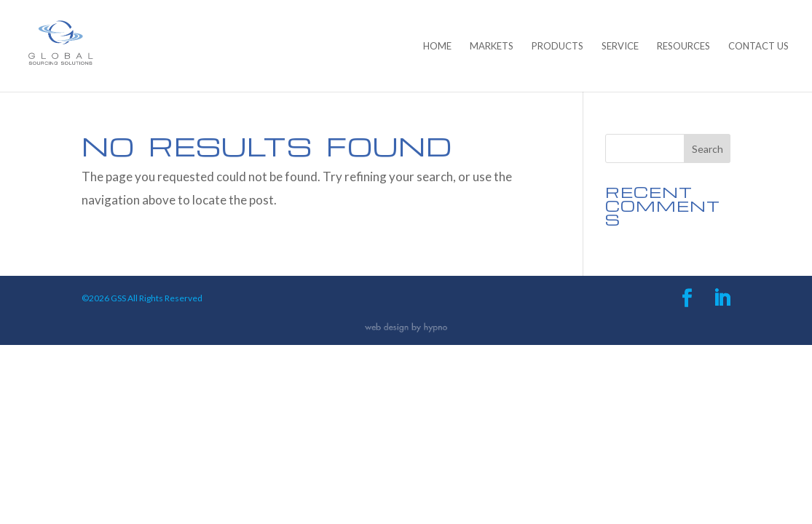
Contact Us (758, 46)
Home (437, 46)
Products (557, 46)
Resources (683, 46)
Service (620, 46)
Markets (492, 46)
